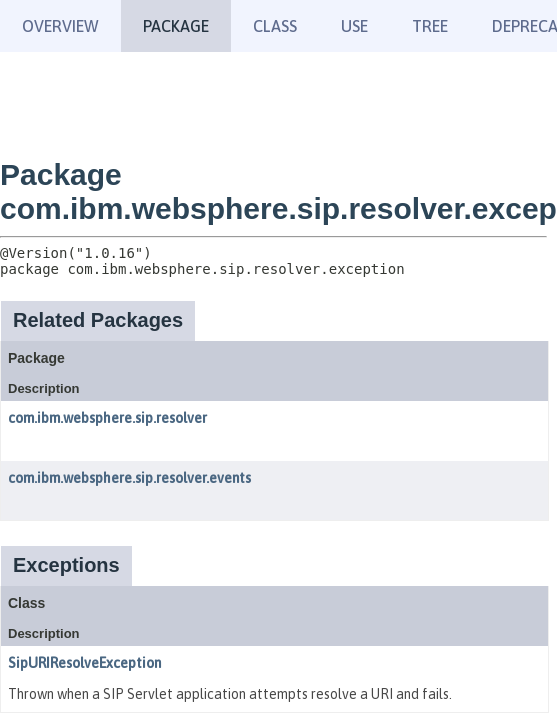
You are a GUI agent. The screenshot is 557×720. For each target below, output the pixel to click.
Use (354, 26)
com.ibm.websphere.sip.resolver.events (129, 478)
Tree (430, 26)
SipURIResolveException (84, 663)
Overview (60, 26)
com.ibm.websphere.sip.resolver (107, 418)
